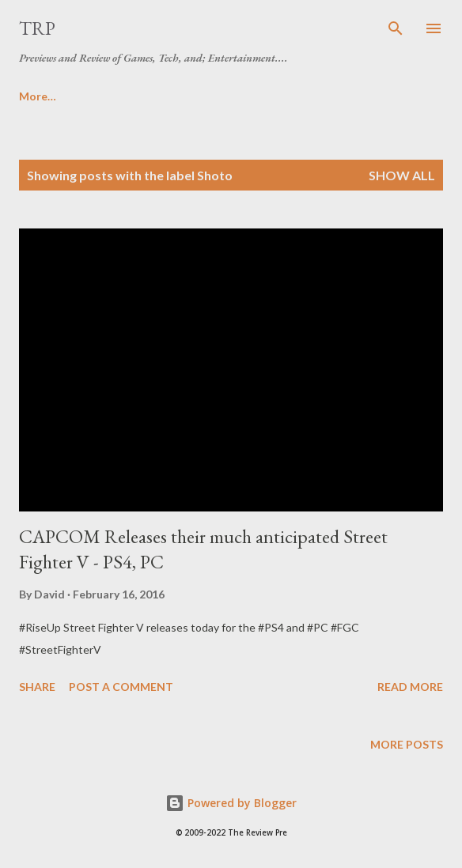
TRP (37, 28)
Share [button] (37, 687)
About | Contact (134, 96)
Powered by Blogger (231, 803)
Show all (402, 175)
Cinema (237, 96)
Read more (410, 687)
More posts (407, 744)
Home (35, 96)
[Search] (396, 28)
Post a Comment (121, 687)
